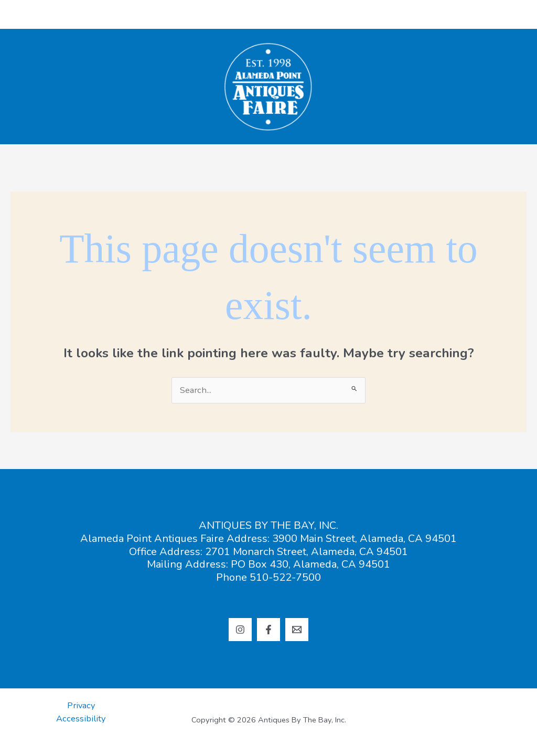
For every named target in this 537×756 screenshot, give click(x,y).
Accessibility (81, 718)
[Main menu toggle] (512, 14)
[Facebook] (268, 630)
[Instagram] (240, 630)
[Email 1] (297, 630)
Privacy (81, 705)
